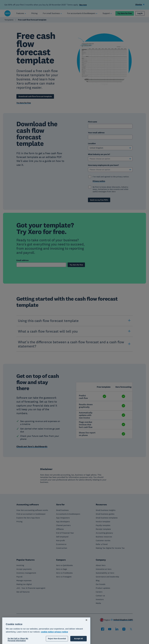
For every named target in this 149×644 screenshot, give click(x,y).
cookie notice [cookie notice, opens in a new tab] (47, 642)
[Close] (86, 630)
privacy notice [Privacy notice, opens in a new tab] (61, 642)
